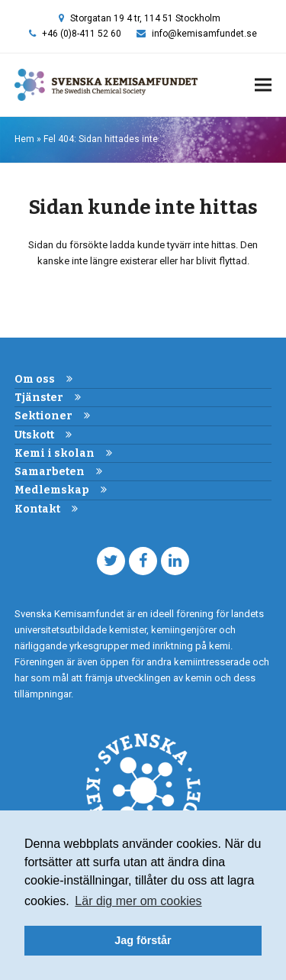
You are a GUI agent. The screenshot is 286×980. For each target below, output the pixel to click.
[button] (263, 85)
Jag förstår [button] (143, 940)
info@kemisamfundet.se (204, 34)
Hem (24, 139)
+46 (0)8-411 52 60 (82, 34)
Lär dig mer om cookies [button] (138, 901)
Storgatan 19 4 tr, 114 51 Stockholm (145, 18)
